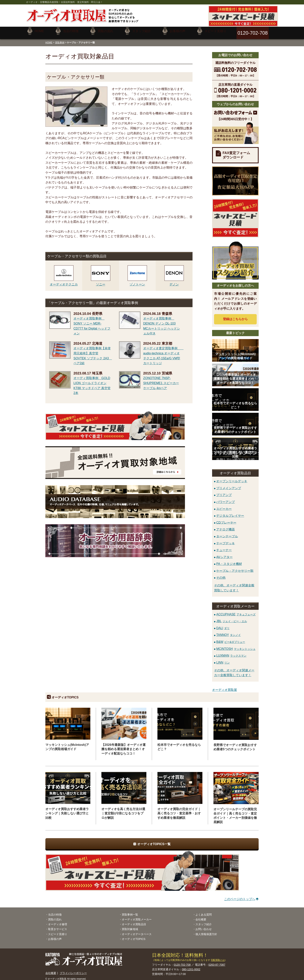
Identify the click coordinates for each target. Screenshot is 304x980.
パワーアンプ (225, 499)
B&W (231, 639)
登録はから (235, 316)
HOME (49, 39)
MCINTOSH (236, 646)
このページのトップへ (240, 896)
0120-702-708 (182, 962)
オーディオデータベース (137, 931)
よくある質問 (204, 912)
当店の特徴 (55, 912)
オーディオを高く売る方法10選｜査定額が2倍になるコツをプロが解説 (123, 810)
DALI (223, 625)
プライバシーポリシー (73, 970)
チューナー (224, 547)
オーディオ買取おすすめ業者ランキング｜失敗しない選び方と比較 (67, 810)
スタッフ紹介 (204, 921)
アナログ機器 (225, 526)
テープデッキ (225, 540)
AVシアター (224, 554)
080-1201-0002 (191, 966)
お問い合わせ (204, 926)
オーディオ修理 (58, 921)
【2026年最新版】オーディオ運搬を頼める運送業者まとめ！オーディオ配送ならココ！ (123, 746)
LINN (223, 660)
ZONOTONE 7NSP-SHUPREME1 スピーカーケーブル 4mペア (161, 380)
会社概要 (201, 917)
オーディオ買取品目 (134, 921)
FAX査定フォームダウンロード (236, 152)
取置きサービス (58, 926)
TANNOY (228, 632)
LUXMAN (231, 653)
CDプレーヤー (226, 520)
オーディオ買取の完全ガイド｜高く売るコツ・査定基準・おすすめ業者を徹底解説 (179, 810)
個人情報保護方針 (206, 931)
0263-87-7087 (217, 962)
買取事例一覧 (130, 912)
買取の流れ (55, 917)
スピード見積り (58, 931)
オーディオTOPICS (134, 936)
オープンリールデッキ (232, 478)
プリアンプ (224, 492)
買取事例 (60, 39)
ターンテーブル (227, 533)
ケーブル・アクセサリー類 (235, 568)
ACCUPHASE (236, 611)
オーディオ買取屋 (225, 687)
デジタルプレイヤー (230, 513)
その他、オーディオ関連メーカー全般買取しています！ (234, 670)
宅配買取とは (218, 957)
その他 (221, 575)
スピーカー (224, 506)
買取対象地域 (130, 926)
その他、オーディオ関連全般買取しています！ (234, 585)
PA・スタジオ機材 (229, 561)
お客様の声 (55, 936)
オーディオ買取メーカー (137, 917)
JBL (232, 618)
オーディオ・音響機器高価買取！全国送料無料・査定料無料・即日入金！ (64, 2)
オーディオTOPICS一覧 (154, 841)
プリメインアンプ (229, 485)
